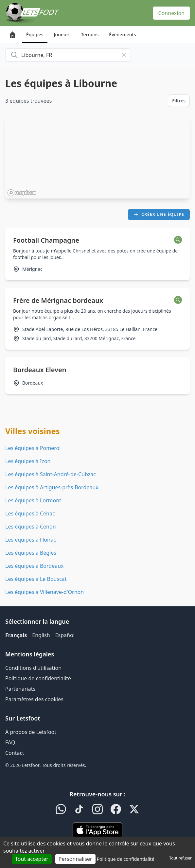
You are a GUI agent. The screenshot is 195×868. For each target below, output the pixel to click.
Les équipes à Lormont (33, 500)
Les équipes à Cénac (30, 513)
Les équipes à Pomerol (33, 448)
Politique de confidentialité (38, 678)
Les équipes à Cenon (31, 527)
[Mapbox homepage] (22, 193)
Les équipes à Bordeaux (35, 566)
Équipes (35, 35)
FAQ (10, 742)
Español (65, 635)
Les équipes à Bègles (31, 553)
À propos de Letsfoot (31, 732)
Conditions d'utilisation (33, 668)
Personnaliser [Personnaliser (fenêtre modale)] (75, 859)
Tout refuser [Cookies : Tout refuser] (181, 858)
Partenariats (20, 689)
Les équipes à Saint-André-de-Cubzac (51, 474)
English (41, 635)
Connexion (171, 13)
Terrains (90, 35)
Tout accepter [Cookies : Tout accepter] (32, 859)
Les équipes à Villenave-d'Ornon (44, 592)
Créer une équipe (159, 214)
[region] (97, 157)
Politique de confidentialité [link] (126, 859)
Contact (15, 753)
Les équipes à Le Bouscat (36, 579)
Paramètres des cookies (34, 699)
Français (16, 635)
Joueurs (62, 35)
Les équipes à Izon (28, 461)
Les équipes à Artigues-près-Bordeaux (52, 487)
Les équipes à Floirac (31, 540)
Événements (122, 35)
